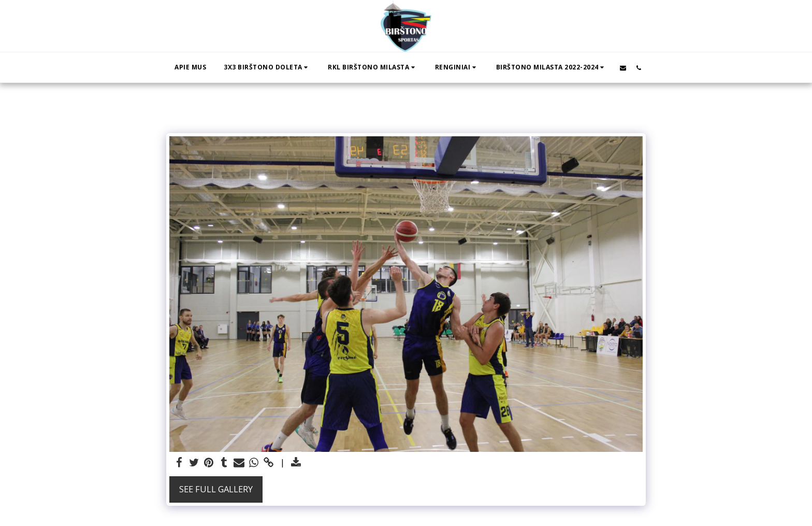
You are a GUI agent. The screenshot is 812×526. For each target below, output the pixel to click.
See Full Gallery (216, 489)
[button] (267, 67)
